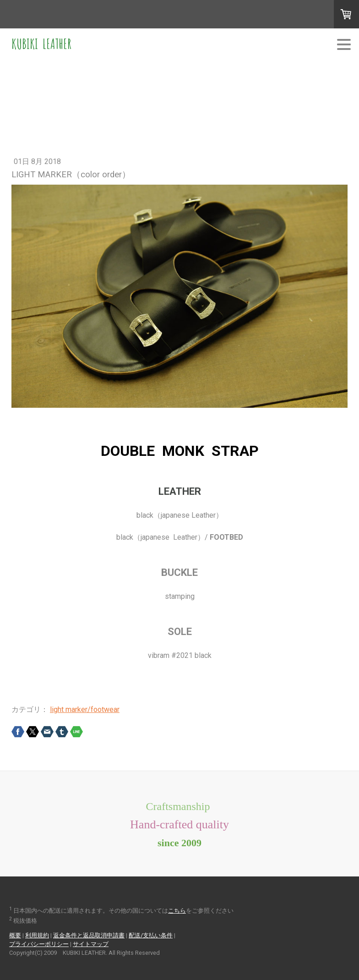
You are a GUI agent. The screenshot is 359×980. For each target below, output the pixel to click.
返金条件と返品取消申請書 (89, 935)
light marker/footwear (85, 709)
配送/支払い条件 (151, 935)
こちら (177, 911)
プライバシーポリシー (39, 944)
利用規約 (37, 935)
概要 (15, 935)
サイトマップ (91, 944)
